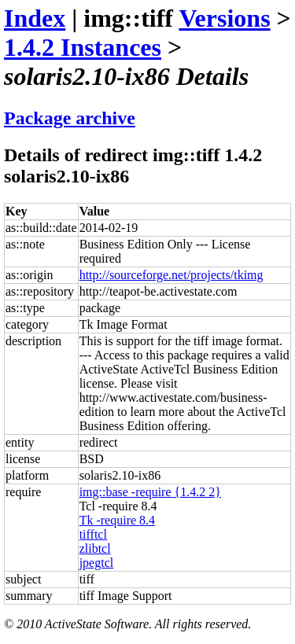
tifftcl (93, 534)
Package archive (70, 118)
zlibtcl (95, 548)
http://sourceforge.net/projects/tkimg (171, 275)
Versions (224, 18)
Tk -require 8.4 (117, 520)
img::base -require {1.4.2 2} (150, 492)
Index (35, 18)
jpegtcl (97, 563)
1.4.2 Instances (83, 47)
